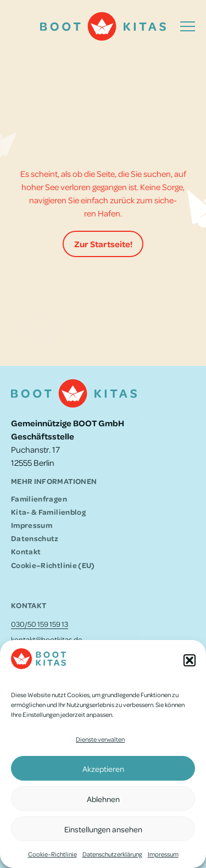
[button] (190, 660)
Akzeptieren (103, 769)
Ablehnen (103, 799)
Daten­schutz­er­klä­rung (112, 854)
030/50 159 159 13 (40, 624)
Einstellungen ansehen (103, 829)
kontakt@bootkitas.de (46, 639)
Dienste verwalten (100, 739)
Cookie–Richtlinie (52, 854)
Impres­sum (163, 854)
